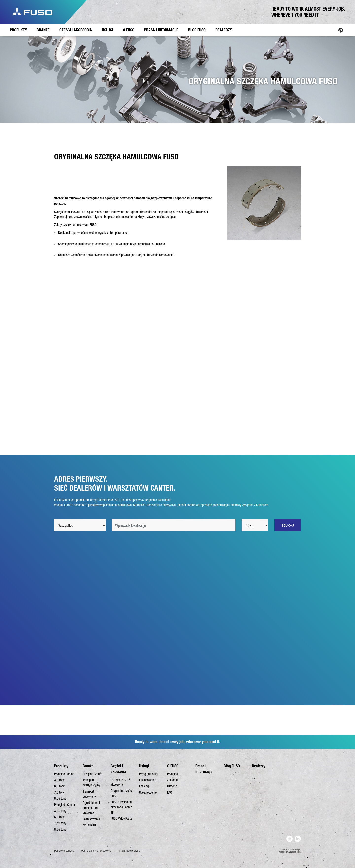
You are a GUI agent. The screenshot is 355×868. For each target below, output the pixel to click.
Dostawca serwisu (64, 851)
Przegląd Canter (64, 774)
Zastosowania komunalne (91, 822)
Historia (172, 786)
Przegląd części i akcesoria (121, 782)
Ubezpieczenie (148, 792)
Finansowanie (148, 780)
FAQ (170, 792)
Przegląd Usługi (149, 774)
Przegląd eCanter (65, 805)
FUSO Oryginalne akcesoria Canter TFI (121, 807)
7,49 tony (60, 823)
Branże (88, 766)
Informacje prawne (130, 851)
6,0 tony (59, 786)
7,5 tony (59, 792)
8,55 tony (60, 798)
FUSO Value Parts (121, 818)
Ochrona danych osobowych (97, 851)
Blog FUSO (232, 766)
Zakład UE (173, 780)
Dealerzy (259, 766)
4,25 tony (60, 811)
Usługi (144, 766)
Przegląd (172, 774)
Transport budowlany (89, 794)
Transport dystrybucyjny (91, 783)
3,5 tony (59, 780)
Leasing (144, 786)
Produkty (61, 766)
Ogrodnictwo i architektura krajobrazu (91, 808)
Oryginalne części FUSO (122, 793)
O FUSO (173, 766)
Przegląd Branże (92, 774)
